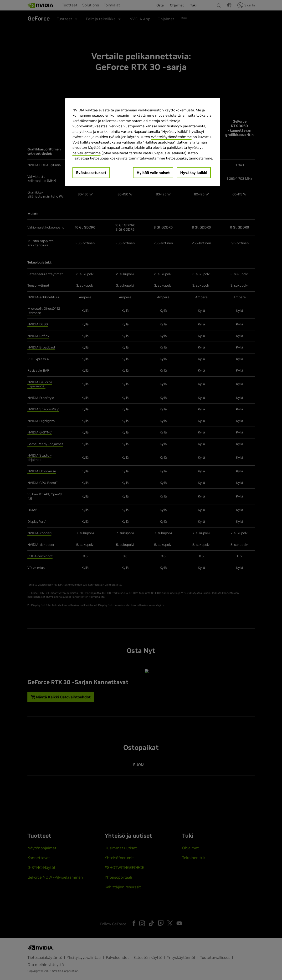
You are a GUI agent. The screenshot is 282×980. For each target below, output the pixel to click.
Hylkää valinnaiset (153, 173)
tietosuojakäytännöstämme (189, 158)
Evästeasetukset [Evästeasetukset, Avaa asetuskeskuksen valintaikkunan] (91, 173)
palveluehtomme (87, 153)
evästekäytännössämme (171, 137)
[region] (143, 142)
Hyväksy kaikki (194, 173)
